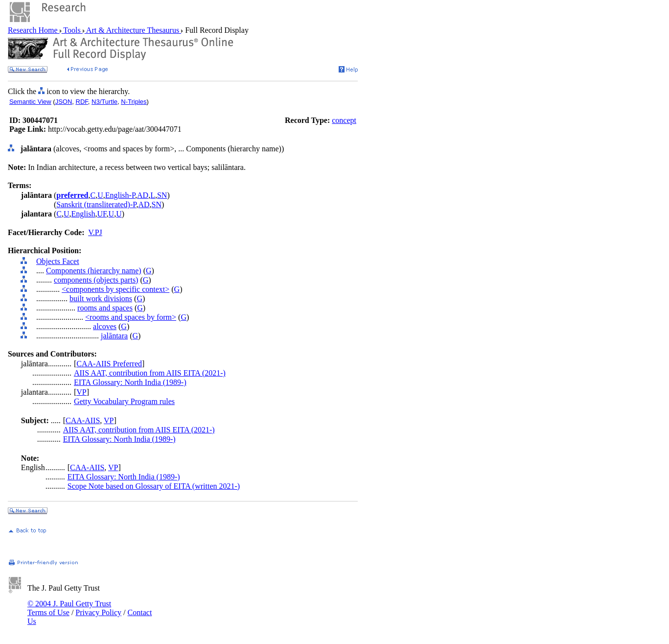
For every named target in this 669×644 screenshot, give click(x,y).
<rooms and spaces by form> (131, 317)
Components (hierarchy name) (94, 271)
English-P (120, 195)
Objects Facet (58, 261)
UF (102, 214)
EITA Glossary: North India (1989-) (130, 382)
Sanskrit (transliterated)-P (96, 204)
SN (162, 195)
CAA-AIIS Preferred (109, 364)
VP (81, 392)
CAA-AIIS (83, 420)
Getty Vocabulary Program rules (124, 401)
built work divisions (101, 298)
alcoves (105, 326)
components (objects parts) (96, 280)
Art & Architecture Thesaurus (133, 30)
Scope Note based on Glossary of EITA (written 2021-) (154, 486)
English (83, 214)
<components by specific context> (115, 289)
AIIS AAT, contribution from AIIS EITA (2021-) (150, 373)
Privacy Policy (98, 612)
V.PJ (95, 232)
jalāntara (114, 336)
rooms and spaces (105, 308)
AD (143, 195)
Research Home (34, 30)
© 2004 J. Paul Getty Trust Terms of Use (69, 608)
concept (344, 120)
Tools (72, 30)
